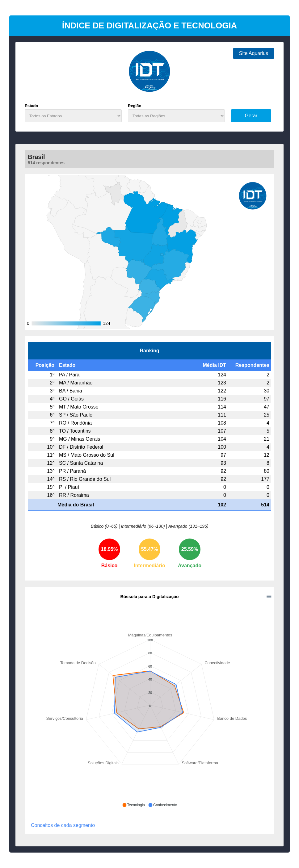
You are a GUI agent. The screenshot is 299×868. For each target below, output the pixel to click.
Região (135, 106)
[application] (149, 701)
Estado (31, 106)
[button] (133, 805)
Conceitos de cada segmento (63, 825)
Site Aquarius (254, 53)
